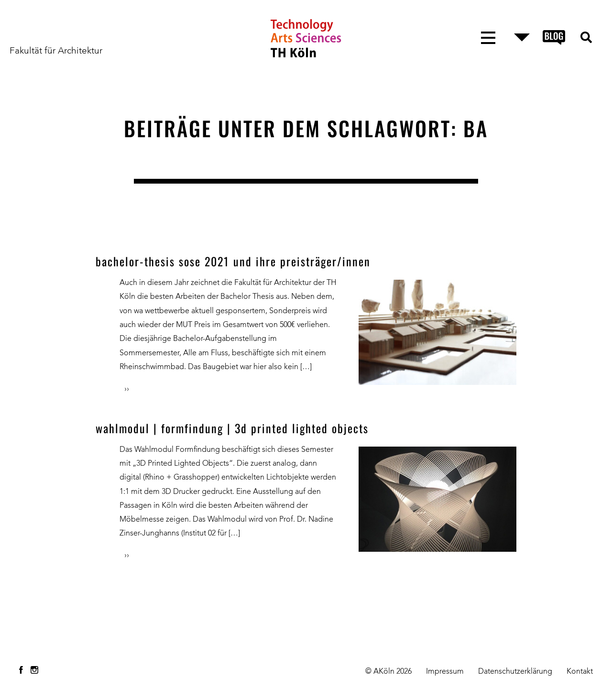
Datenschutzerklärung (515, 672)
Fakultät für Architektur (56, 51)
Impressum (445, 672)
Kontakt (580, 672)
